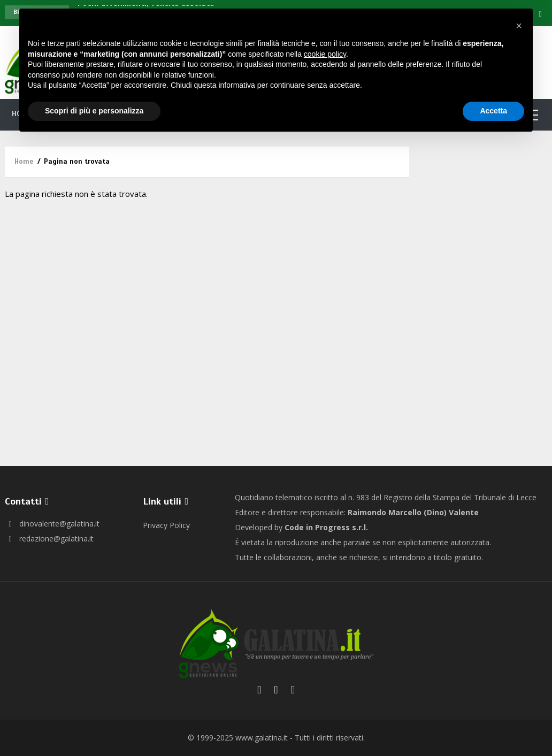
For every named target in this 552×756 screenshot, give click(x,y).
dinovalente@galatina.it (52, 524)
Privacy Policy (166, 525)
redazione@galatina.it (49, 539)
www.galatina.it (262, 738)
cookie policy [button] (325, 54)
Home (24, 162)
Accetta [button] (493, 111)
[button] (519, 26)
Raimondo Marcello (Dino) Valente (413, 512)
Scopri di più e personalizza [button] (94, 111)
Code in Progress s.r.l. (326, 527)
